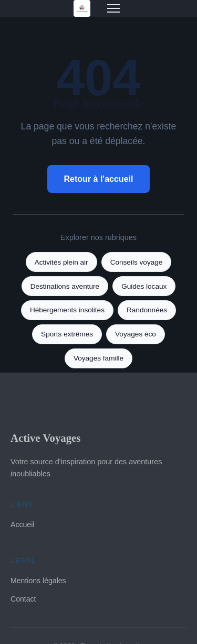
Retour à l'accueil (99, 179)
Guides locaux (144, 286)
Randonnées (147, 310)
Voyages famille (98, 358)
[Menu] (113, 8)
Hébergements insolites (67, 310)
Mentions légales (38, 581)
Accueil (22, 525)
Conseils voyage (137, 262)
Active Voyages (45, 438)
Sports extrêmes (67, 334)
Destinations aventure (65, 286)
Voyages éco (136, 334)
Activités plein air (61, 262)
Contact (23, 599)
